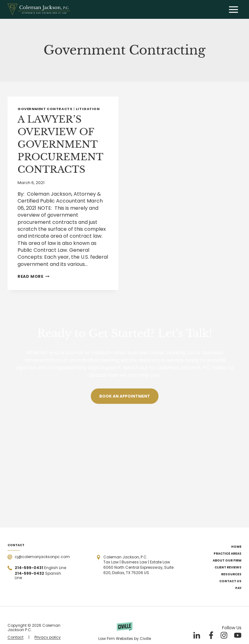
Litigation (88, 109)
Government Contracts (45, 109)
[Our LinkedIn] (196, 635)
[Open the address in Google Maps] (138, 565)
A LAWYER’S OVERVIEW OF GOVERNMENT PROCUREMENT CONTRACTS (60, 144)
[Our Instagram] (224, 635)
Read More (34, 276)
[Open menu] (233, 9)
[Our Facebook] (210, 635)
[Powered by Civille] (124, 631)
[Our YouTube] (238, 635)
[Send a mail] (39, 557)
